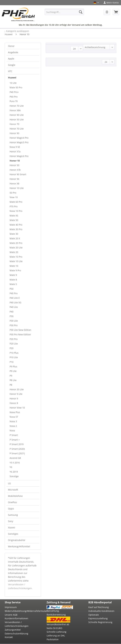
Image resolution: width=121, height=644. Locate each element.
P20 (12, 348)
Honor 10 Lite (17, 188)
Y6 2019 (14, 472)
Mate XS (14, 216)
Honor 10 (15, 161)
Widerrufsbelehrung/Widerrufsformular (18, 611)
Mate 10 (14, 266)
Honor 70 (14, 124)
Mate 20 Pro (16, 243)
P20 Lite (14, 344)
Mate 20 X (15, 238)
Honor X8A (15, 110)
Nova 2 (13, 426)
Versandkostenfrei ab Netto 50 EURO (58, 626)
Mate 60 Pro (16, 202)
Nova (12, 431)
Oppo (11, 509)
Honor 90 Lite (17, 115)
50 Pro (13, 193)
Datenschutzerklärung (16, 634)
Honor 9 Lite (16, 394)
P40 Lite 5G (15, 302)
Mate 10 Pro (16, 257)
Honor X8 (14, 184)
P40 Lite (14, 307)
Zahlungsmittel (13, 630)
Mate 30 (14, 234)
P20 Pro (14, 339)
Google (12, 65)
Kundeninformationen (16, 618)
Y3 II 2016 (15, 463)
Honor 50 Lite (17, 119)
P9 (11, 376)
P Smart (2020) (17, 449)
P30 (12, 316)
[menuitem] (111, 3)
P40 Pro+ (14, 92)
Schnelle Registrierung (100, 622)
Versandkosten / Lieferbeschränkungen (17, 624)
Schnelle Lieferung (56, 632)
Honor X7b (15, 170)
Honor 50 (14, 165)
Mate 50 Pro (16, 87)
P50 (12, 289)
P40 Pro (14, 293)
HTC (10, 71)
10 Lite (13, 83)
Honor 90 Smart (18, 174)
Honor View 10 (17, 408)
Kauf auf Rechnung (99, 607)
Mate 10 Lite (16, 261)
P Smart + (15, 440)
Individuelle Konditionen (101, 611)
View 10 (14, 197)
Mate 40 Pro (16, 225)
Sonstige (14, 476)
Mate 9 (13, 275)
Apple (11, 59)
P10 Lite (14, 357)
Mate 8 (13, 280)
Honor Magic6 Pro (19, 156)
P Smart (14, 435)
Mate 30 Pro (16, 229)
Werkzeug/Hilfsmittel (19, 546)
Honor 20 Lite (17, 389)
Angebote (13, 52)
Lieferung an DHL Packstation (56, 637)
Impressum (11, 607)
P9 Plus (13, 366)
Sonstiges (13, 534)
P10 (12, 362)
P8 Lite (13, 380)
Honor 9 (14, 398)
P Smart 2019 (17, 444)
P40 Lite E (15, 298)
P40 (12, 312)
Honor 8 (14, 403)
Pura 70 (14, 101)
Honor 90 (14, 133)
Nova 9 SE (15, 147)
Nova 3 (13, 421)
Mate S (13, 284)
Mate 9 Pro (15, 270)
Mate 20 (14, 252)
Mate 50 (14, 220)
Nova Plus (15, 412)
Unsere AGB (11, 615)
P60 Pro (14, 97)
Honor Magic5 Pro (19, 142)
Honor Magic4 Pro (19, 138)
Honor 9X (14, 179)
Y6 (11, 467)
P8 (11, 385)
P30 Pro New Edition (20, 334)
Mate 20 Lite (16, 248)
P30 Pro (14, 325)
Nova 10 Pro (16, 211)
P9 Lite (13, 371)
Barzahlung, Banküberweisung (56, 613)
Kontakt (9, 637)
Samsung (13, 515)
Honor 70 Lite (17, 106)
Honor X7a (15, 151)
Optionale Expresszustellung (98, 617)
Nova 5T (14, 417)
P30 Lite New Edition (20, 330)
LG (9, 483)
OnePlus (12, 502)
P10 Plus (14, 353)
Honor (11, 46)
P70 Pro (14, 206)
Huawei (12, 78)
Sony (11, 521)
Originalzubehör (17, 540)
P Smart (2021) (17, 453)
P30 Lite (14, 321)
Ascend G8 (15, 458)
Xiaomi (12, 528)
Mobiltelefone (15, 496)
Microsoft (13, 490)
